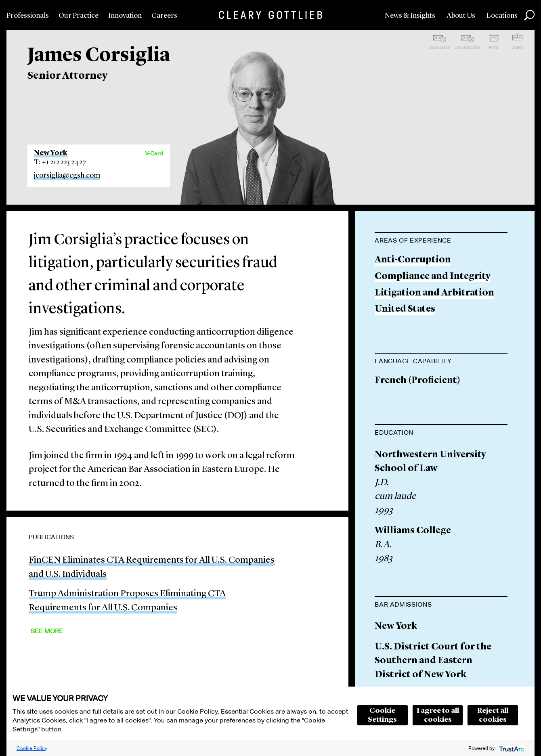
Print (494, 47)
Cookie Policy (32, 748)
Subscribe (439, 47)
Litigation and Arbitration (434, 293)
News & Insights (410, 16)
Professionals (28, 16)
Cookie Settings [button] (382, 715)
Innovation (125, 16)
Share (517, 47)
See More (47, 631)
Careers (164, 16)
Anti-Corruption (413, 260)
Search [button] (529, 15)
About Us (461, 16)
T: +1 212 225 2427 (60, 162)
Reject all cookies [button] (493, 715)
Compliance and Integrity (433, 277)
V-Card (154, 153)
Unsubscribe (468, 47)
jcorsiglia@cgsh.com (67, 176)
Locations (502, 16)
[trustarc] (511, 748)
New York (51, 153)
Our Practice (79, 16)
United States (405, 309)
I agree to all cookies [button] (438, 715)
